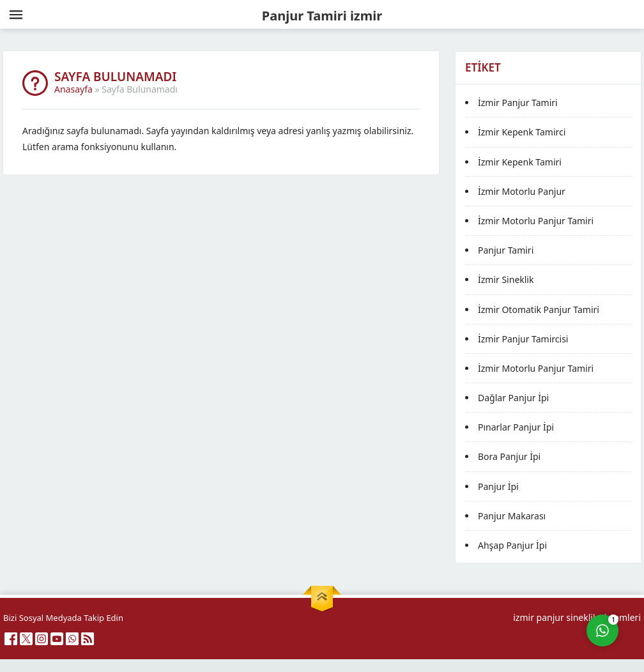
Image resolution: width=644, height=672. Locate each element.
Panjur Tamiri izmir (322, 16)
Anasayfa (73, 89)
